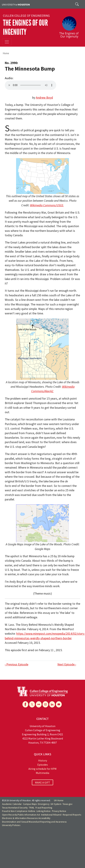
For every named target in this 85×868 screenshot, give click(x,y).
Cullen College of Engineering (26, 16)
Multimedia (42, 773)
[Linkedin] (52, 704)
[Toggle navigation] (7, 42)
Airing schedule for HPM (42, 769)
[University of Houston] (16, 4)
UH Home (59, 800)
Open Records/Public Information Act (21, 815)
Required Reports (72, 815)
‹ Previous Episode (17, 664)
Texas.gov (68, 804)
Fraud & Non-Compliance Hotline (19, 811)
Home (6, 53)
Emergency (44, 804)
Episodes (43, 765)
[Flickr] (39, 704)
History (43, 760)
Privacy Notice (59, 811)
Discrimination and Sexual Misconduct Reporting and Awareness (34, 822)
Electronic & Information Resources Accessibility (26, 818)
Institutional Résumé (51, 815)
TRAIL (32, 808)
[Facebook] (25, 704)
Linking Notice (44, 811)
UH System (56, 804)
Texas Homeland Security (15, 808)
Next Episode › (67, 664)
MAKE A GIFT (42, 782)
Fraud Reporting (44, 808)
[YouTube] (59, 704)
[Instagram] (45, 704)
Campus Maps (30, 804)
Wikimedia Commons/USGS (47, 205)
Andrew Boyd (44, 98)
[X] (32, 704)
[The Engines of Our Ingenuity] (70, 26)
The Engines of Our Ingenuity (25, 27)
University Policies (11, 825)
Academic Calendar (12, 804)
